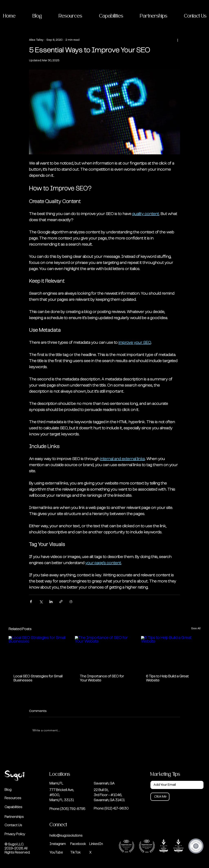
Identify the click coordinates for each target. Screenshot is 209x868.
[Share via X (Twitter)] (41, 602)
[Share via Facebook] (31, 602)
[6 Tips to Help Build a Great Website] (171, 653)
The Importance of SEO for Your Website (102, 678)
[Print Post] (71, 602)
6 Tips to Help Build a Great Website (167, 678)
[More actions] (178, 40)
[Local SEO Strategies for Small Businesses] (38, 653)
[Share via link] (61, 602)
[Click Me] (160, 797)
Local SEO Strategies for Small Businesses (38, 678)
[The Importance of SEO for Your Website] (105, 653)
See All (196, 628)
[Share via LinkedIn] (51, 602)
